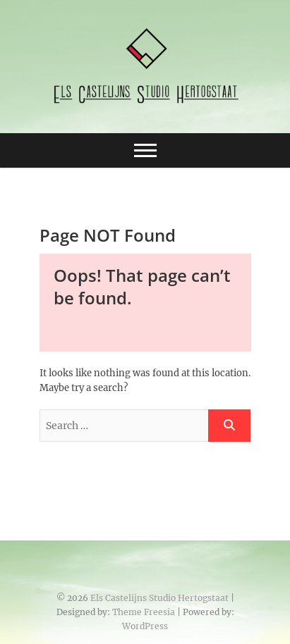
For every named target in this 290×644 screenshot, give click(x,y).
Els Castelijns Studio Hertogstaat (159, 598)
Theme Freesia (144, 612)
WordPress (145, 626)
